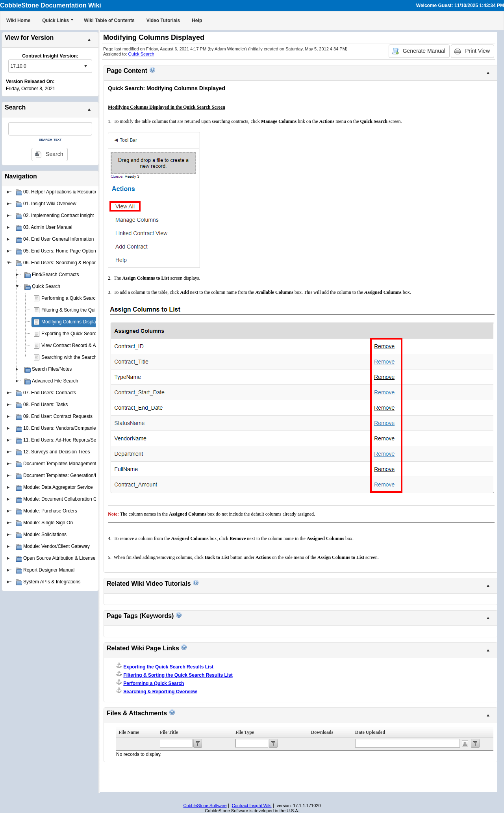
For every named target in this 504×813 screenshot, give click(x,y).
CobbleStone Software (205, 806)
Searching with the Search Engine (77, 357)
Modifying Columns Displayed (72, 322)
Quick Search (141, 54)
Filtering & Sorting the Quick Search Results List (92, 310)
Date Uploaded (370, 732)
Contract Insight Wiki (252, 806)
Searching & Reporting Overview (160, 692)
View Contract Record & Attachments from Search (94, 345)
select (85, 66)
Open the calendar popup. (465, 743)
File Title (169, 732)
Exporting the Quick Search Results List (83, 334)
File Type (245, 732)
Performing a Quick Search (70, 298)
